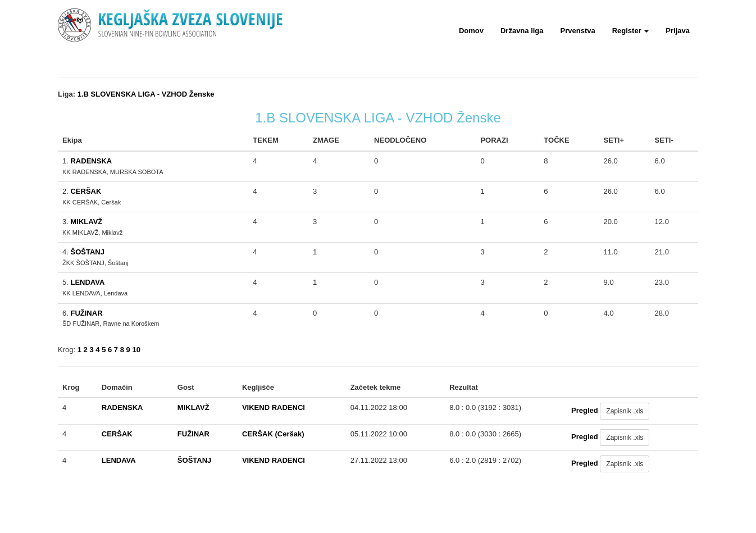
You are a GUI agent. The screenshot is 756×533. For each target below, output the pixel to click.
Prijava (678, 31)
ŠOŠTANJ (87, 252)
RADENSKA (91, 161)
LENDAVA (87, 282)
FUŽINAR (86, 313)
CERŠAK (86, 191)
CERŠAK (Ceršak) (273, 434)
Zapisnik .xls (625, 411)
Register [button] (631, 31)
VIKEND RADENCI (274, 407)
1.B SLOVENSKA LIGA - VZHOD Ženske (146, 94)
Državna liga (522, 31)
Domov (471, 31)
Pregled (585, 411)
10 (136, 350)
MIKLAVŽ (86, 222)
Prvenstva (578, 31)
